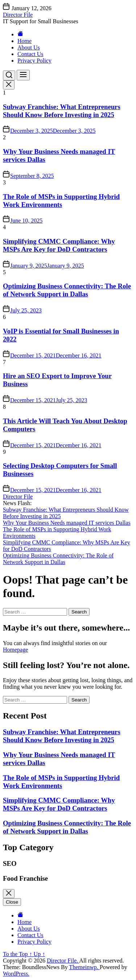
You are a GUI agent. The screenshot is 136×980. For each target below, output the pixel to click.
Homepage (15, 650)
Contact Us (30, 54)
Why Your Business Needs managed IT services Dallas (67, 523)
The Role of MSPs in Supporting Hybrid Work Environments (61, 201)
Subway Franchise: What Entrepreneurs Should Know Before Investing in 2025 (62, 111)
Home (24, 41)
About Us (29, 47)
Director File (18, 15)
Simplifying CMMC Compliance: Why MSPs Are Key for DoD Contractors (59, 245)
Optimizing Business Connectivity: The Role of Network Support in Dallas (67, 290)
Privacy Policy (34, 61)
